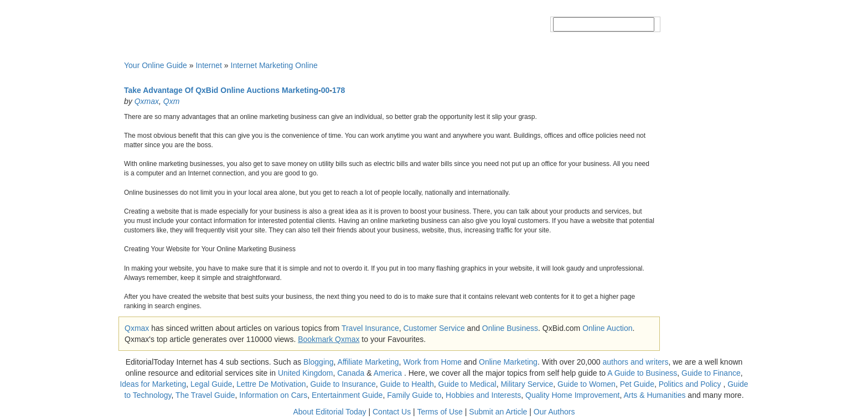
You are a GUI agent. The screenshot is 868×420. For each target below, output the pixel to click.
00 (325, 90)
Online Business (510, 328)
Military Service (527, 384)
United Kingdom (306, 373)
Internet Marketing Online (274, 65)
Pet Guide (637, 384)
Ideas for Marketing (153, 384)
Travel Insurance (370, 328)
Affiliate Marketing (368, 362)
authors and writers (635, 362)
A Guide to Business (642, 373)
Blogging (319, 362)
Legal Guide (211, 384)
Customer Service (434, 328)
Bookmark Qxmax (329, 339)
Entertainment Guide (347, 395)
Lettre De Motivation (271, 384)
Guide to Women (587, 384)
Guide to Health (407, 384)
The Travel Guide (205, 395)
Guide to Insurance (343, 384)
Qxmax (147, 101)
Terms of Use (440, 412)
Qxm (172, 101)
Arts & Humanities (654, 395)
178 (339, 90)
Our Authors (554, 412)
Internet (208, 65)
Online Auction (607, 328)
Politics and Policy (691, 384)
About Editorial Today (330, 412)
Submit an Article (498, 412)
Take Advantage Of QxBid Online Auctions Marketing (221, 90)
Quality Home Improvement (572, 395)
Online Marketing (508, 362)
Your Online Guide (156, 65)
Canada (351, 373)
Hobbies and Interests (483, 395)
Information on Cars (273, 395)
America (388, 373)
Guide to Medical (467, 384)
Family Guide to (414, 395)
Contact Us (392, 412)
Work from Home (432, 362)
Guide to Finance (711, 373)
